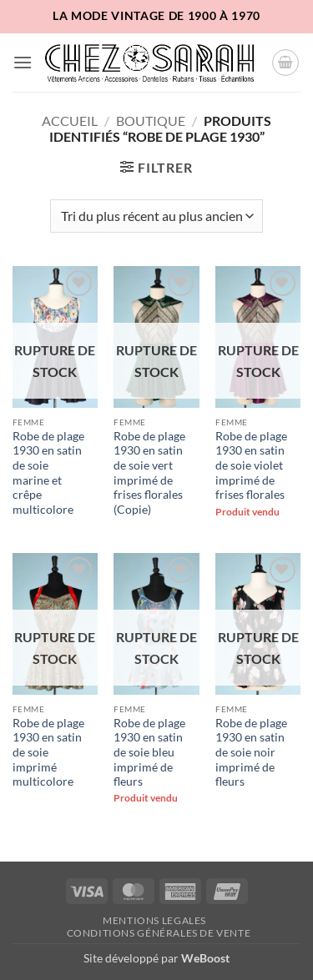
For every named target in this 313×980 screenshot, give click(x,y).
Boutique (151, 121)
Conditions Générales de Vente (159, 933)
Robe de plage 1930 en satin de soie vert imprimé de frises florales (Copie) (149, 473)
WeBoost (205, 958)
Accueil (70, 121)
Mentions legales (154, 920)
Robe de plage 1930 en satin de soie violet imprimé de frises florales (251, 466)
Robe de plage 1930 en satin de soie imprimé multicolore (48, 753)
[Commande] (156, 216)
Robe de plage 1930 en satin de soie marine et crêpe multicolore (48, 473)
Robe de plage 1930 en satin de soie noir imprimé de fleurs (251, 753)
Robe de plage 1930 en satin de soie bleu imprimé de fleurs (149, 753)
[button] (23, 62)
